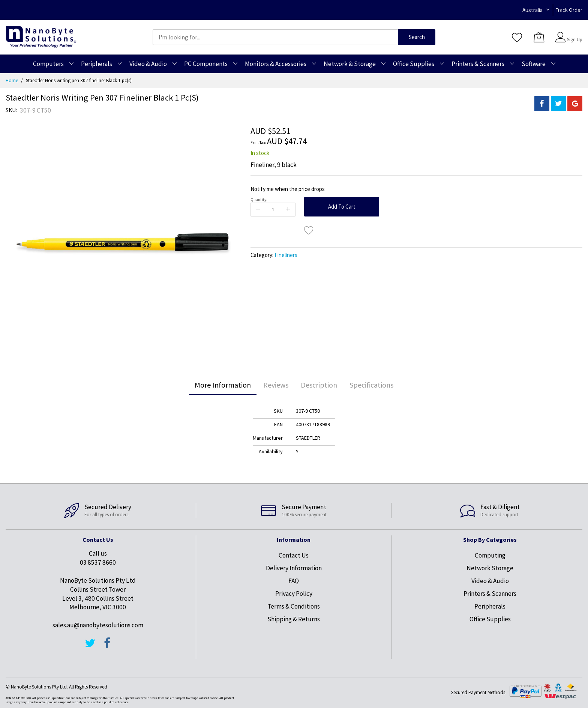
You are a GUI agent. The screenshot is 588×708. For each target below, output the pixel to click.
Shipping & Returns (294, 619)
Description (319, 385)
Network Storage (490, 568)
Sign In (574, 34)
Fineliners (286, 255)
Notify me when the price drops (288, 189)
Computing (490, 555)
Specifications (371, 385)
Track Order (569, 10)
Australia (532, 10)
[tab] (223, 385)
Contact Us (294, 555)
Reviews (276, 385)
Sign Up (575, 40)
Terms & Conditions (294, 606)
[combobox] (275, 37)
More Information (223, 385)
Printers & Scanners (490, 594)
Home (12, 80)
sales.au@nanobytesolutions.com (98, 625)
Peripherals (490, 606)
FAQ (294, 581)
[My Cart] (539, 37)
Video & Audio (490, 581)
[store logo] (41, 37)
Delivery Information (294, 568)
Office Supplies (490, 619)
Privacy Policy (294, 594)
